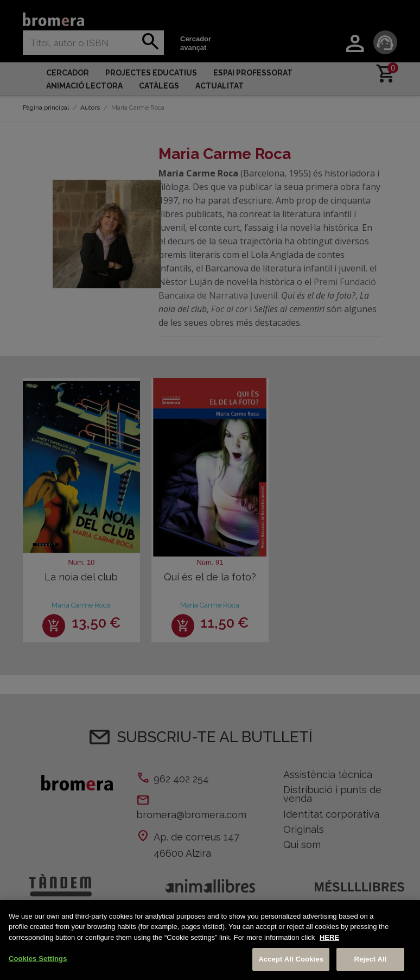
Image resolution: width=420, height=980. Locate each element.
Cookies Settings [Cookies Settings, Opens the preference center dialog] (38, 959)
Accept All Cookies (291, 959)
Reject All (370, 959)
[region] (210, 940)
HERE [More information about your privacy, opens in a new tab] (329, 937)
